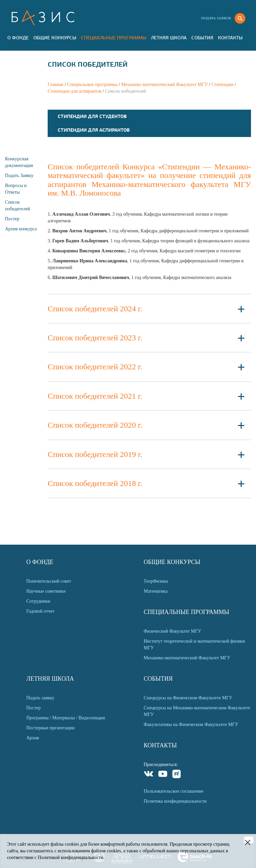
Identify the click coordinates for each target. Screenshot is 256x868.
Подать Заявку (19, 175)
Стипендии (222, 84)
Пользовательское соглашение (174, 791)
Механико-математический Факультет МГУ (165, 84)
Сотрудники (38, 601)
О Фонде (18, 38)
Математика (156, 591)
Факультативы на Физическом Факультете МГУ (191, 724)
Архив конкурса (21, 229)
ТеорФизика (156, 581)
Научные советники (46, 591)
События (202, 38)
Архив (33, 738)
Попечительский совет (49, 581)
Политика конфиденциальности (175, 801)
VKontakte (149, 775)
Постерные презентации (50, 728)
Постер (12, 219)
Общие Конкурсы (55, 38)
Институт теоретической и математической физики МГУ (194, 644)
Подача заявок (216, 18)
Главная (55, 84)
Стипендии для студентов (92, 116)
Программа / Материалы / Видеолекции (66, 718)
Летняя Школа (169, 38)
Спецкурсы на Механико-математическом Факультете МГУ (197, 711)
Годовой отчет (40, 611)
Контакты (230, 38)
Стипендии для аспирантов (74, 91)
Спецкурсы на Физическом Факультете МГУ (188, 698)
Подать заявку (40, 698)
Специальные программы (114, 38)
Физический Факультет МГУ (172, 631)
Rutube (177, 775)
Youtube (163, 775)
